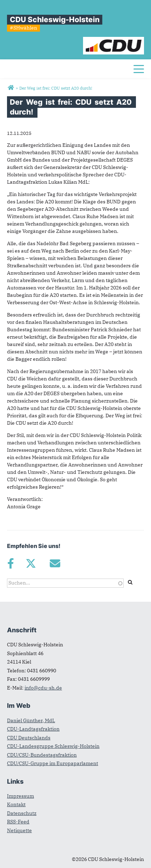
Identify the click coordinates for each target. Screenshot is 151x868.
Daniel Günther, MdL (31, 720)
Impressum (20, 796)
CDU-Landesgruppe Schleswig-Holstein (53, 746)
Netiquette (19, 830)
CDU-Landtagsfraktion (33, 729)
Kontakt (16, 804)
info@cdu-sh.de (43, 688)
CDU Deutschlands (29, 738)
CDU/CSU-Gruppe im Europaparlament (53, 763)
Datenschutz (22, 813)
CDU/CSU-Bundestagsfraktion (42, 755)
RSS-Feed (18, 822)
